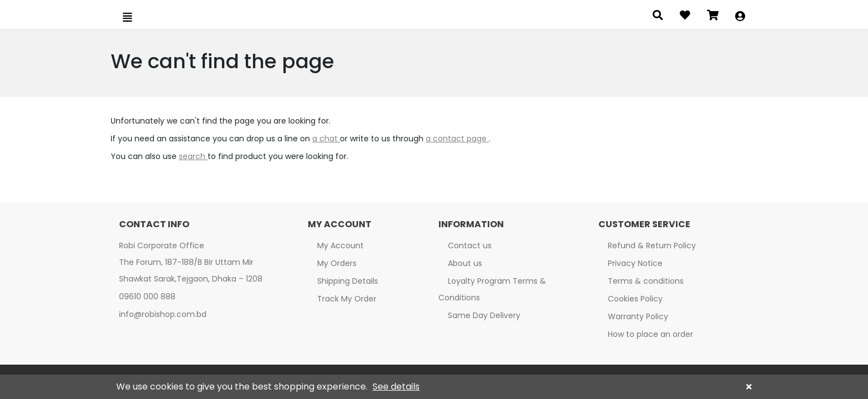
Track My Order (347, 299)
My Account (340, 245)
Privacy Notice (635, 263)
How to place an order (650, 334)
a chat (326, 139)
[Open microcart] (713, 17)
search (193, 156)
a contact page (457, 139)
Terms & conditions (646, 281)
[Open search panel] (658, 17)
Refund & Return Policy (652, 245)
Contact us (470, 245)
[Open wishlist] (685, 17)
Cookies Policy (635, 299)
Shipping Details (348, 281)
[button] (740, 17)
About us (465, 263)
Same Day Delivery (484, 315)
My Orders (337, 263)
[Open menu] (127, 17)
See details (396, 387)
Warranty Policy (638, 316)
